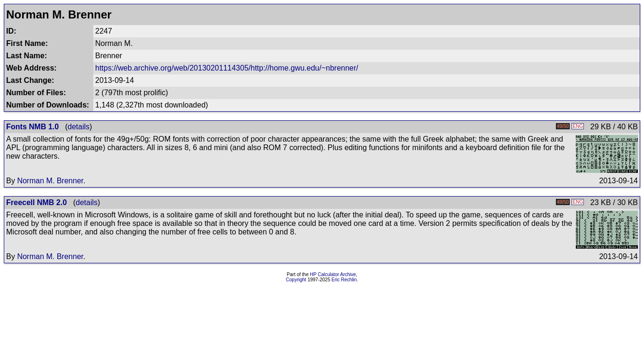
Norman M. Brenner (50, 181)
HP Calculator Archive (333, 274)
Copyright (296, 280)
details (79, 127)
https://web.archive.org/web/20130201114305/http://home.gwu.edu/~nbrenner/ (227, 68)
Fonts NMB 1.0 (32, 127)
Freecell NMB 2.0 (36, 202)
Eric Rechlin (344, 280)
